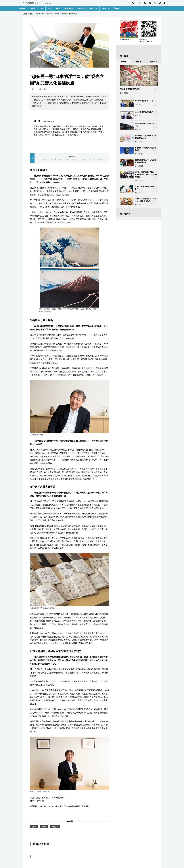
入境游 (44, 827)
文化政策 (55, 827)
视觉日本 (94, 8)
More (105, 8)
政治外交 (23, 8)
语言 (117, 9)
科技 (58, 8)
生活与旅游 (69, 8)
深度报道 (82, 8)
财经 (33, 8)
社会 (41, 8)
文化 (50, 8)
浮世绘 (34, 827)
